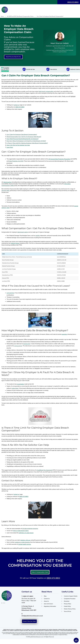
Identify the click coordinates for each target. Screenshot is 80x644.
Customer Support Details (69, 599)
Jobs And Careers (49, 606)
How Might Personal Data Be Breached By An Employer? (22, 139)
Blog (45, 598)
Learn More (10, 147)
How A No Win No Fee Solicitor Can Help (18, 145)
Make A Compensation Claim (40, 573)
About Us (47, 603)
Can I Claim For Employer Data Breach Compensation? (22, 135)
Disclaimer (67, 605)
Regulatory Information (46, 610)
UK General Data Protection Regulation (59, 159)
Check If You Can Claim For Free (16, 57)
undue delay (15, 388)
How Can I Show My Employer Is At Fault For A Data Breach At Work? (26, 141)
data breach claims (23, 232)
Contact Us (47, 601)
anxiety (38, 236)
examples (64, 334)
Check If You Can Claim (29, 624)
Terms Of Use (68, 616)
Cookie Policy (68, 611)
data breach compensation (46, 92)
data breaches (7, 182)
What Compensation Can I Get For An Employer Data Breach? (24, 137)
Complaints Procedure (71, 602)
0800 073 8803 (73, 2)
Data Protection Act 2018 (16, 161)
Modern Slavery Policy (71, 614)
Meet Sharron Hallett (60, 43)
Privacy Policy (68, 608)
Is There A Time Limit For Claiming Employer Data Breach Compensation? (27, 143)
